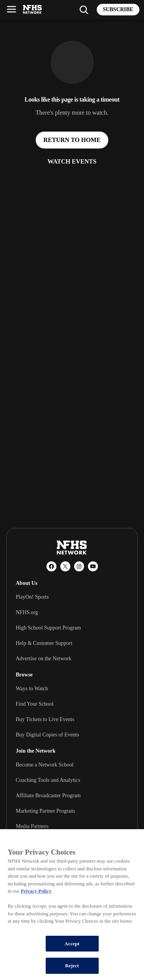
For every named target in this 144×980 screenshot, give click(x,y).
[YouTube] (93, 566)
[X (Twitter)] (65, 566)
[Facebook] (51, 566)
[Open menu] (12, 9)
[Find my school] (84, 10)
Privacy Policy (36, 891)
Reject (72, 966)
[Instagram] (79, 566)
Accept (72, 944)
